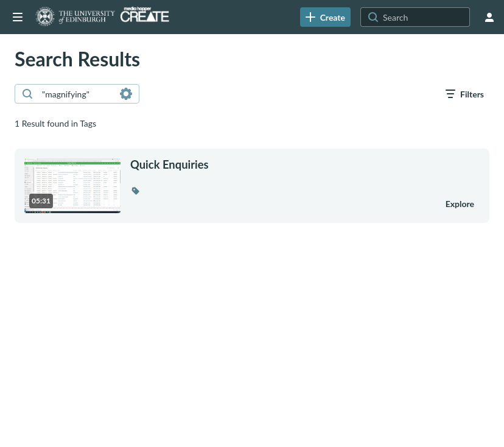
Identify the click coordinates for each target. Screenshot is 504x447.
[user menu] (489, 17)
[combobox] (76, 94)
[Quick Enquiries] (280, 164)
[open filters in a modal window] (465, 94)
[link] (325, 17)
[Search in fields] (126, 94)
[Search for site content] (425, 17)
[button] (135, 191)
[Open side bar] (18, 17)
